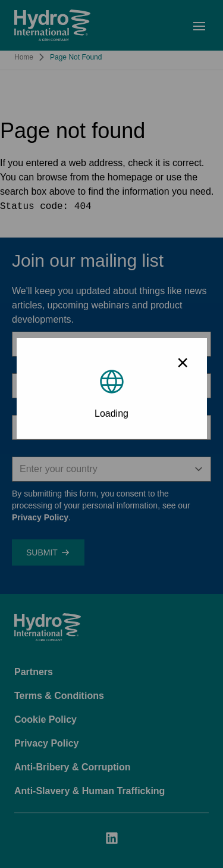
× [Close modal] (183, 362)
